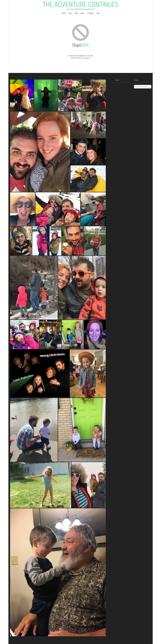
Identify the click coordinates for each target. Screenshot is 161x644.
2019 (82, 13)
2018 (76, 13)
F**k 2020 (90, 13)
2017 (70, 13)
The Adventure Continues (80, 4)
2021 (98, 13)
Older (64, 13)
